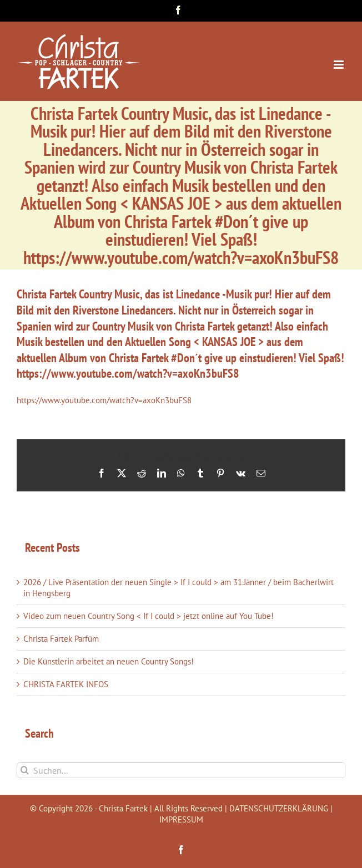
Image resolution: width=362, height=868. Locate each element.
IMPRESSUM (181, 819)
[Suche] (25, 770)
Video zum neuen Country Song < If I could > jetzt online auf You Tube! (149, 616)
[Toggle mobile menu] (340, 65)
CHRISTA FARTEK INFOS (66, 684)
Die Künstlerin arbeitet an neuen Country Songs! (109, 661)
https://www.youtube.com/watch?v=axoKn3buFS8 (104, 400)
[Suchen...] (181, 770)
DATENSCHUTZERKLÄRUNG (279, 808)
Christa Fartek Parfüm (61, 639)
